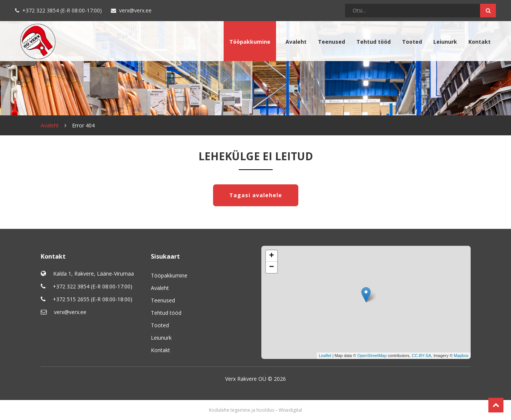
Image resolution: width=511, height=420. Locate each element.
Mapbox (461, 356)
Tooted (412, 42)
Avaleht (296, 42)
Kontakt (480, 42)
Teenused (331, 42)
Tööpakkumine (250, 42)
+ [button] (271, 256)
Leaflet (325, 356)
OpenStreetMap (372, 356)
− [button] (271, 267)
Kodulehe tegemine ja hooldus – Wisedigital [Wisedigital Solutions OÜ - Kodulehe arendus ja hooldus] (255, 410)
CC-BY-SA (422, 356)
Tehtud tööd (374, 42)
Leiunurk (445, 42)
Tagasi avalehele (256, 195)
